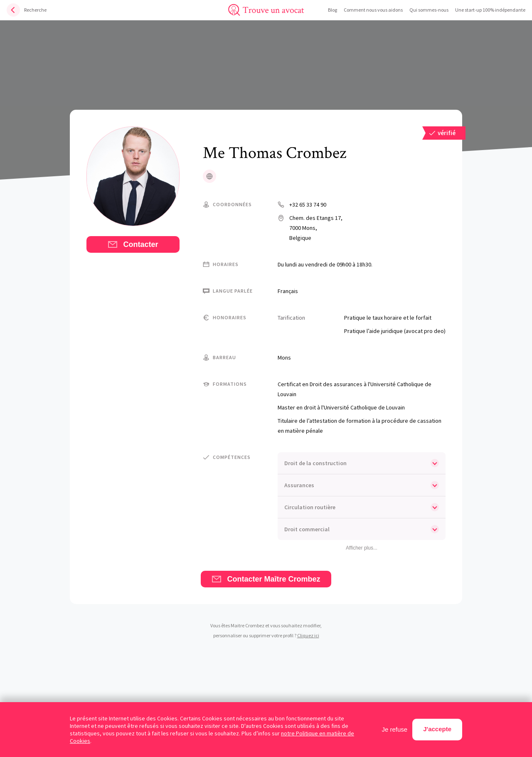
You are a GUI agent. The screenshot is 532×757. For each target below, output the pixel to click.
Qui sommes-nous (429, 10)
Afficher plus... (362, 548)
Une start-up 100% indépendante (490, 10)
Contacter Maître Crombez (266, 579)
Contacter (133, 244)
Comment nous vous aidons (373, 10)
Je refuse (395, 729)
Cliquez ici (308, 635)
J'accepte (437, 729)
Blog (332, 10)
